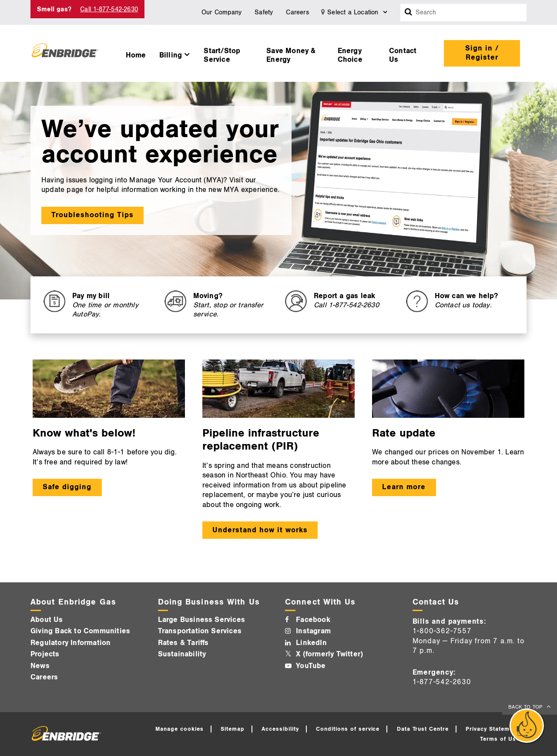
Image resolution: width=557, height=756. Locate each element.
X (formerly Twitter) (329, 654)
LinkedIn (311, 643)
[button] (175, 53)
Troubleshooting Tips (92, 215)
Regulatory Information (70, 643)
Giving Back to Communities (80, 631)
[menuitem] (136, 53)
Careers (297, 12)
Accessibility (280, 729)
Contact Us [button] (403, 55)
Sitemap (233, 729)
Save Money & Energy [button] (291, 55)
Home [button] (136, 55)
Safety (264, 12)
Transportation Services (200, 631)
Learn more (404, 487)
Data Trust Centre (423, 729)
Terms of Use (500, 739)
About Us (47, 620)
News (40, 666)
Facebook (313, 620)
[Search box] (409, 13)
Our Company (221, 12)
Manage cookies (180, 729)
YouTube (311, 666)
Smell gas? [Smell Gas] (54, 9)
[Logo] (65, 53)
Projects (45, 654)
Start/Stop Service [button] (222, 55)
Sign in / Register (482, 53)
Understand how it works (260, 530)
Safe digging (67, 487)
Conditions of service (348, 729)
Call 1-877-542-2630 (109, 9)
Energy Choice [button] (350, 55)
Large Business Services (202, 620)
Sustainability (182, 654)
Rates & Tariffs (183, 643)
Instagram (313, 631)
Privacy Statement (492, 729)
